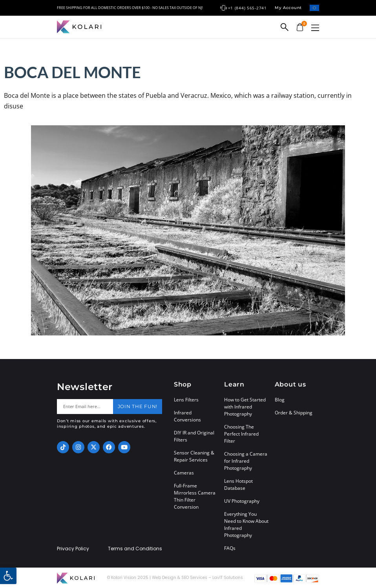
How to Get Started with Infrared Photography (245, 407)
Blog (280, 400)
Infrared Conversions (187, 416)
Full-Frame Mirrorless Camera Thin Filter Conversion (195, 496)
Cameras (184, 473)
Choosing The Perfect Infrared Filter (241, 434)
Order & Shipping (294, 413)
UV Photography (242, 501)
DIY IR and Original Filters (194, 436)
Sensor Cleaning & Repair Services (194, 456)
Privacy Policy (73, 549)
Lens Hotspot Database (238, 485)
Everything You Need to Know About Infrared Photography (246, 525)
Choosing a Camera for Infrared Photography (246, 461)
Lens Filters (186, 400)
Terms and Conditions (135, 549)
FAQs (230, 548)
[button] (315, 28)
